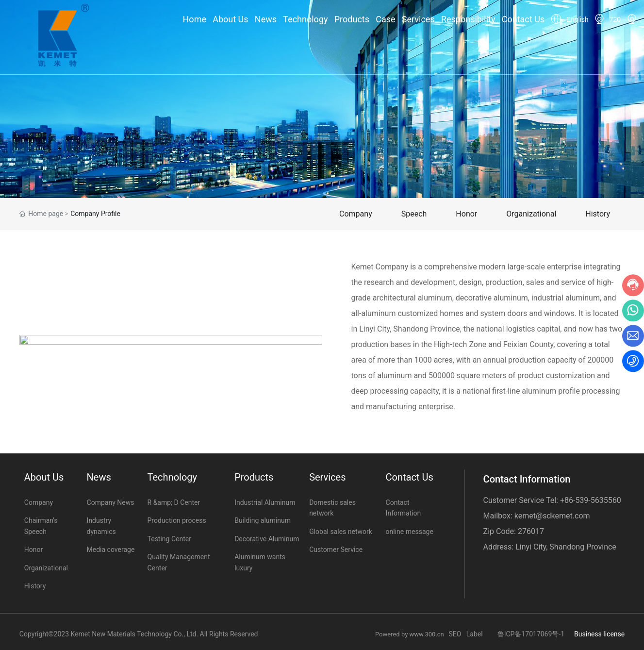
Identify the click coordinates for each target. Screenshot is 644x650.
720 (615, 19)
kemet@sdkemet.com (552, 516)
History (598, 214)
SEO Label (465, 634)
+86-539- (575, 500)
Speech (414, 214)
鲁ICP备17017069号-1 (531, 634)
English (578, 19)
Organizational (531, 214)
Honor (466, 214)
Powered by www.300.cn (412, 634)
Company (356, 214)
